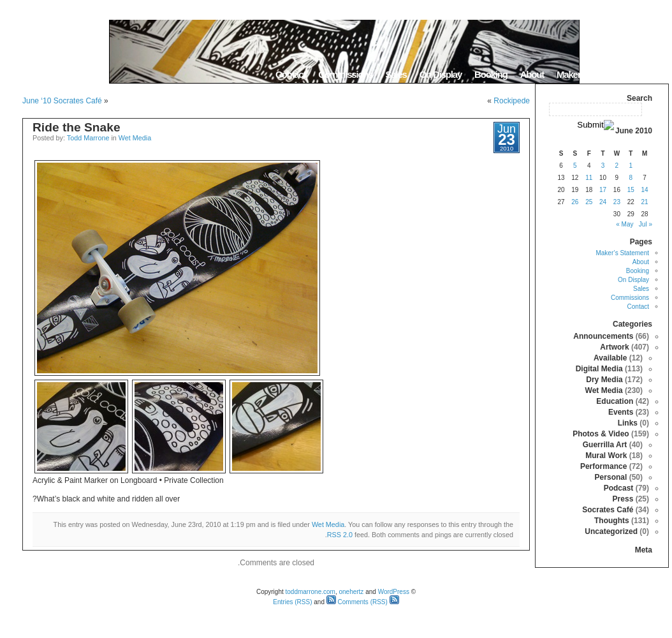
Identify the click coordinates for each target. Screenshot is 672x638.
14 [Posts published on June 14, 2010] (645, 190)
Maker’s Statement (592, 74)
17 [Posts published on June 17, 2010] (603, 190)
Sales (396, 74)
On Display (441, 74)
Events (621, 412)
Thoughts (612, 521)
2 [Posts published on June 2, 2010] (617, 166)
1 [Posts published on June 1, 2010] (631, 166)
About (532, 74)
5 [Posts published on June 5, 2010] (575, 166)
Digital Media (599, 369)
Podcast (619, 488)
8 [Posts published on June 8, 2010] (631, 178)
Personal (611, 477)
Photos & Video (601, 434)
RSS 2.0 (340, 535)
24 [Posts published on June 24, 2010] (603, 202)
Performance (603, 466)
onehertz (351, 592)
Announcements (603, 336)
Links (628, 423)
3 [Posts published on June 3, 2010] (603, 166)
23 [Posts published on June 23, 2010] (617, 202)
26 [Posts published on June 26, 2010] (575, 202)
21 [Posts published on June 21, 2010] (645, 202)
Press (623, 499)
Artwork (614, 347)
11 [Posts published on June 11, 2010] (589, 178)
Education (615, 401)
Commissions (345, 74)
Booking (491, 74)
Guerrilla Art (605, 445)
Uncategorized (611, 531)
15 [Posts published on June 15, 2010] (631, 190)
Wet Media (135, 138)
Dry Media (604, 380)
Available (610, 358)
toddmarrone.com (310, 592)
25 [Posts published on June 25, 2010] (589, 202)
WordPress (394, 592)
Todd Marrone (88, 138)
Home (653, 74)
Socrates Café (608, 510)
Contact (290, 74)
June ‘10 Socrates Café (62, 101)
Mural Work (606, 456)
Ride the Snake (77, 127)
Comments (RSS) (357, 602)
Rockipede (512, 101)
